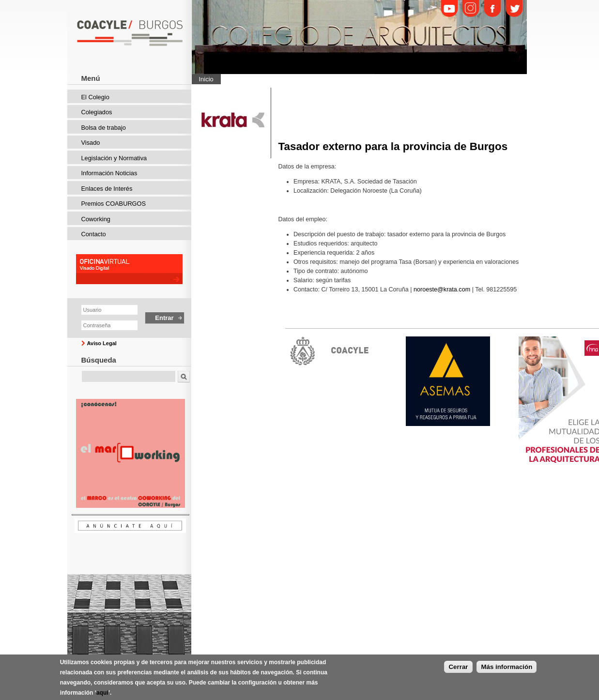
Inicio (206, 79)
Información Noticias (109, 173)
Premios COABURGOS (114, 204)
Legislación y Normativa (114, 158)
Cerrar (458, 670)
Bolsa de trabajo (104, 128)
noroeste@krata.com (442, 289)
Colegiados (97, 112)
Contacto (94, 234)
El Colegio (95, 97)
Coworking (96, 219)
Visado (91, 143)
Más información (507, 670)
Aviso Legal (102, 343)
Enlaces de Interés (107, 189)
